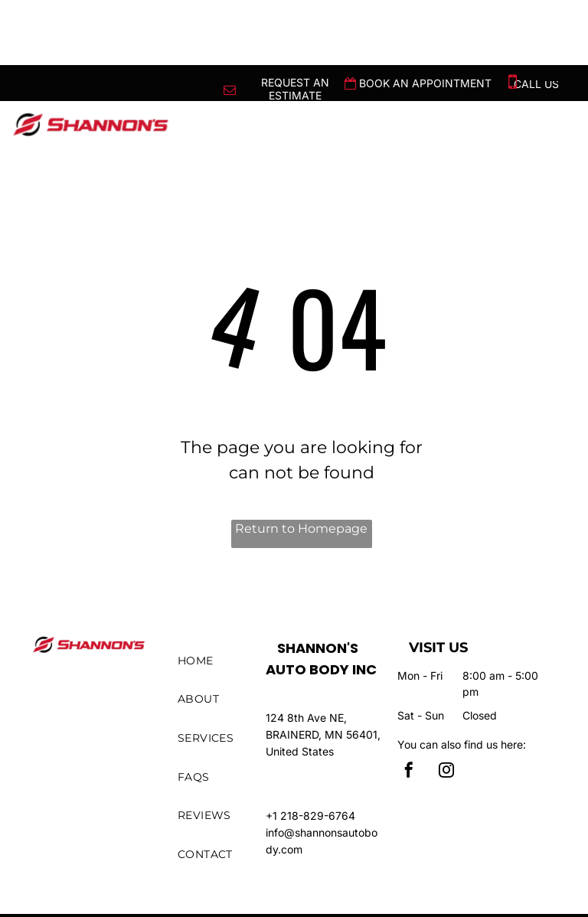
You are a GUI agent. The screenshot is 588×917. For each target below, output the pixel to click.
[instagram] (446, 772)
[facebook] (409, 772)
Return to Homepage (301, 529)
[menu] (554, 74)
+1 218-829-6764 (310, 816)
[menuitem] (227, 661)
